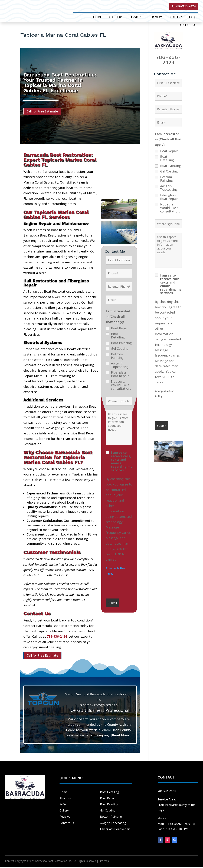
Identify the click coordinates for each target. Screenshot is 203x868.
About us (66, 799)
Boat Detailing (118, 336)
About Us (116, 17)
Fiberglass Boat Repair (120, 375)
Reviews (158, 17)
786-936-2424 (186, 6)
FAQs (193, 17)
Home (97, 17)
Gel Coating (120, 349)
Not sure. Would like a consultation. (121, 385)
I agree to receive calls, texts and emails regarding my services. (122, 462)
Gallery (176, 17)
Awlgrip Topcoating (120, 365)
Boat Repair (120, 329)
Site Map (104, 862)
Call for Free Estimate (44, 111)
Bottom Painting (117, 356)
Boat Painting (121, 343)
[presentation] (132, 588)
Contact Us (187, 25)
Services (136, 17)
